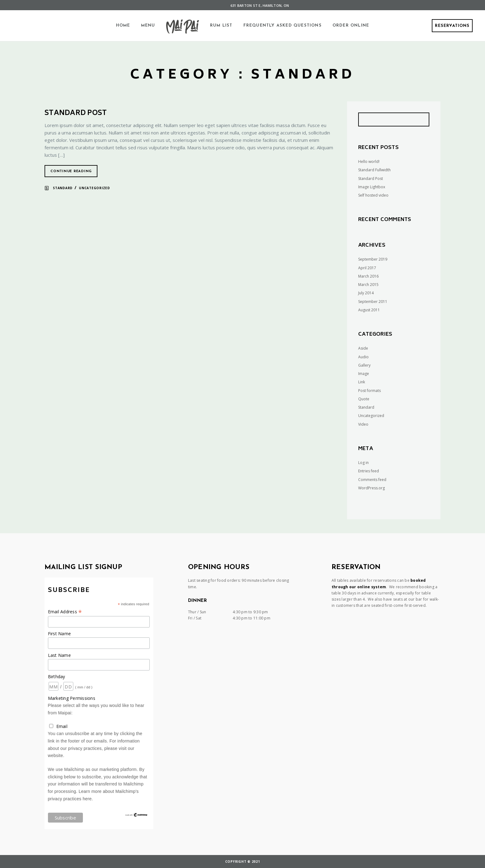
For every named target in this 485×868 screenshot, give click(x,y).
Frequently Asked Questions (283, 26)
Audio (363, 357)
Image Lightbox (372, 187)
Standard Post (76, 113)
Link (362, 382)
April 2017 (367, 268)
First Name (60, 634)
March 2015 (368, 285)
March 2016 (368, 276)
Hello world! (369, 162)
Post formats (369, 391)
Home (123, 26)
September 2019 (373, 259)
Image (364, 374)
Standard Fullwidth (374, 170)
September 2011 (373, 302)
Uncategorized (94, 188)
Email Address (65, 612)
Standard (63, 188)
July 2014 (366, 293)
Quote (364, 399)
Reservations (452, 26)
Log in (363, 463)
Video (363, 424)
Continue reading (71, 171)
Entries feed (369, 471)
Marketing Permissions (72, 698)
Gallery (364, 365)
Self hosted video (373, 195)
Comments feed (372, 480)
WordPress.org (371, 488)
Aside (363, 348)
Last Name (59, 655)
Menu (148, 26)
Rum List (221, 26)
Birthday (57, 677)
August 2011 (369, 310)
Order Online (351, 26)
